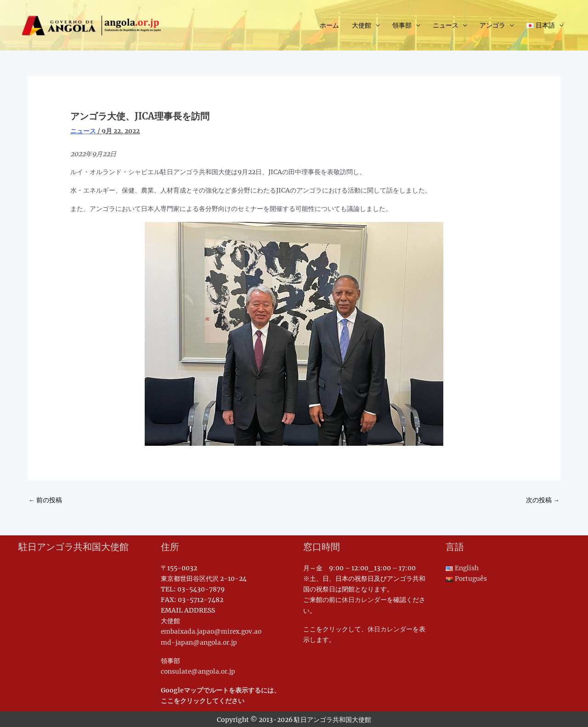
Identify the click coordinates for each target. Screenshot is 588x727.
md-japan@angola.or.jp (200, 642)
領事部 (402, 26)
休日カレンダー (364, 600)
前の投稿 (45, 500)
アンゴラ (492, 26)
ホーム (329, 26)
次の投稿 (543, 500)
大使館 (362, 26)
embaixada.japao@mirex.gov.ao (213, 632)
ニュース (446, 26)
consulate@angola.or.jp (199, 671)
